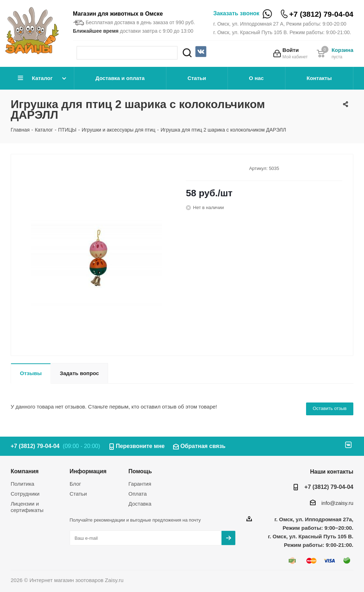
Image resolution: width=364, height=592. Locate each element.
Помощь (140, 471)
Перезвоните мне (140, 446)
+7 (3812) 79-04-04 (321, 14)
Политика (22, 484)
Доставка (140, 504)
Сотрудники (25, 494)
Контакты (319, 78)
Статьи (197, 78)
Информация (88, 471)
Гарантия (140, 484)
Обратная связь (203, 446)
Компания (25, 471)
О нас (256, 78)
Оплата (138, 494)
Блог (75, 484)
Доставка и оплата (120, 78)
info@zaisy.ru (337, 503)
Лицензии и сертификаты (27, 507)
